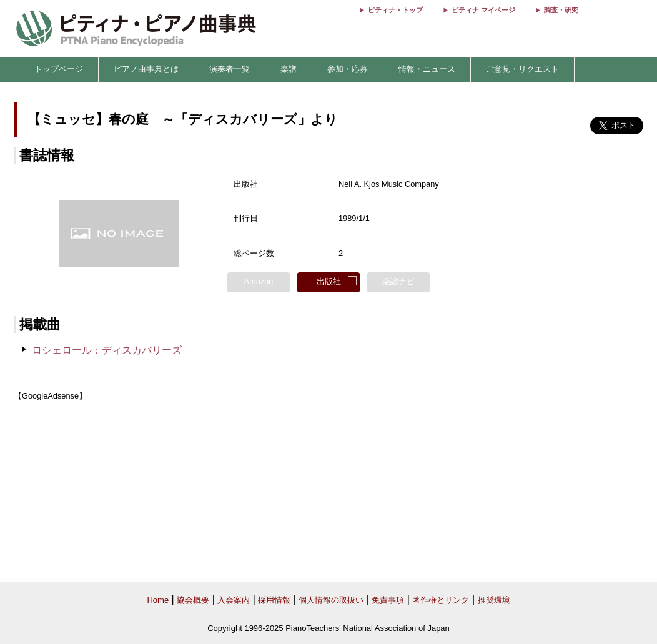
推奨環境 (494, 600)
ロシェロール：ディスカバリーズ (107, 350)
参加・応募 (348, 69)
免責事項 (388, 600)
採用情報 (274, 600)
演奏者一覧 (230, 69)
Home (158, 600)
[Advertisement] (328, 493)
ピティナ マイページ (483, 10)
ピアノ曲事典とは (146, 69)
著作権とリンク (441, 600)
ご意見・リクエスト (522, 69)
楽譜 (289, 69)
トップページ (59, 69)
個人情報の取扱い (331, 600)
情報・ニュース (427, 69)
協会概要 (193, 600)
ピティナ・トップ (395, 10)
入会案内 (234, 600)
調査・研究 (561, 10)
